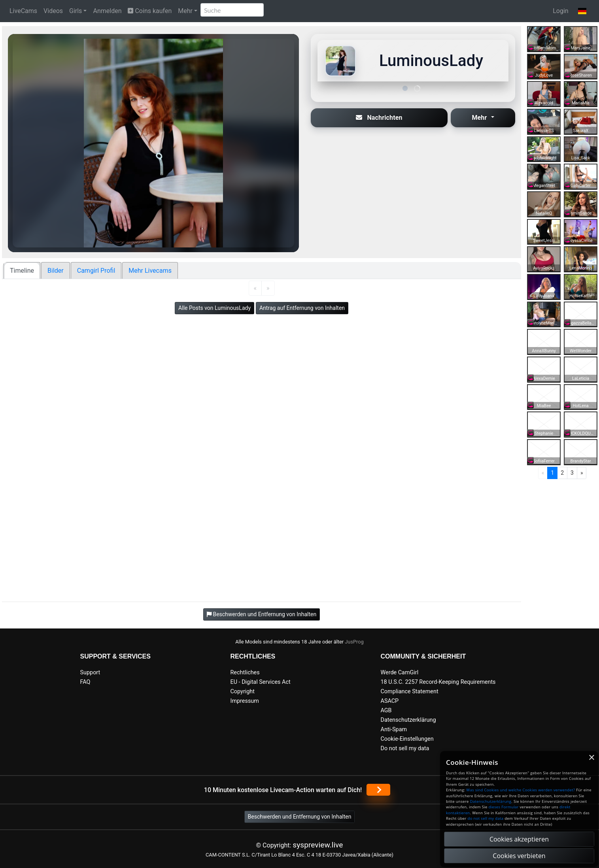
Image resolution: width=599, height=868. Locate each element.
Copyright (243, 692)
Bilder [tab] (56, 271)
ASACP (390, 701)
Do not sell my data (405, 748)
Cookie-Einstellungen (407, 739)
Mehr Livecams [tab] (150, 271)
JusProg (354, 642)
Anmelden (107, 11)
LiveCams (23, 11)
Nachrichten (379, 118)
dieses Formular (503, 807)
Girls (76, 11)
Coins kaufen (150, 11)
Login (560, 11)
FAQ (85, 682)
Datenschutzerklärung (408, 720)
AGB (386, 710)
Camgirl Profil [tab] (96, 271)
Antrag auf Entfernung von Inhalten (302, 308)
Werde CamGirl (400, 673)
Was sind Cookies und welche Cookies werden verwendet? (521, 790)
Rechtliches (245, 673)
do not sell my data (486, 818)
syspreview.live (318, 845)
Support (90, 673)
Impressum (245, 701)
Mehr (185, 11)
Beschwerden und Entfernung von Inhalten (300, 817)
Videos (53, 11)
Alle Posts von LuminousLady (214, 308)
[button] (582, 11)
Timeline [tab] (22, 271)
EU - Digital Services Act (261, 682)
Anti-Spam (394, 729)
